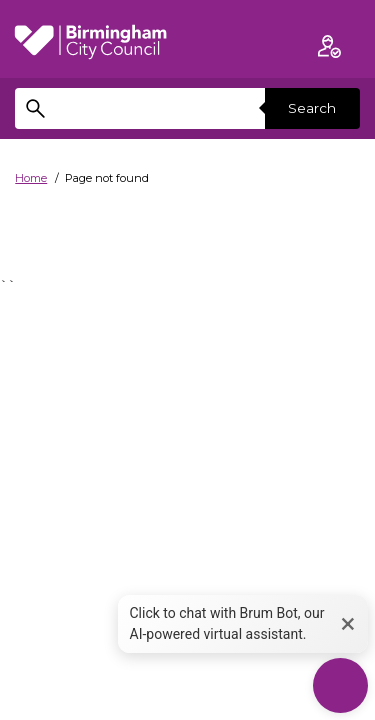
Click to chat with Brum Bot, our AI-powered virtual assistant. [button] (227, 623)
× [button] (348, 623)
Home (31, 178)
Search (312, 108)
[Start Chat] (340, 685)
